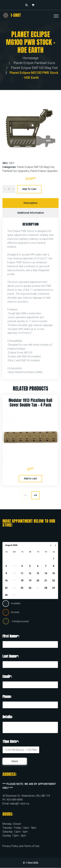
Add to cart (29, 189)
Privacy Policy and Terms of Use (21, 846)
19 (30, 581)
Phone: (7, 697)
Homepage (31, 58)
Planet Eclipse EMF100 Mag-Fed (34, 68)
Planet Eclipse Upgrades (44, 171)
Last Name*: (11, 656)
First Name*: (11, 636)
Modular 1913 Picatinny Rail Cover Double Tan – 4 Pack (30, 403)
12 (30, 573)
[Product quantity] (9, 189)
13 (38, 573)
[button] (34, 5)
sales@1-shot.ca (19, 804)
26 (30, 588)
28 (46, 588)
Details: (7, 717)
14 (46, 573)
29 (54, 588)
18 (22, 581)
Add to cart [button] (30, 479)
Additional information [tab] (31, 213)
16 (6, 581)
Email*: (7, 676)
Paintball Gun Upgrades (16, 171)
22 (54, 581)
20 (38, 581)
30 (6, 595)
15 (54, 573)
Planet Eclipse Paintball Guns (34, 63)
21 (46, 581)
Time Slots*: (11, 741)
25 (22, 588)
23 (6, 588)
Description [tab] (30, 203)
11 (22, 573)
